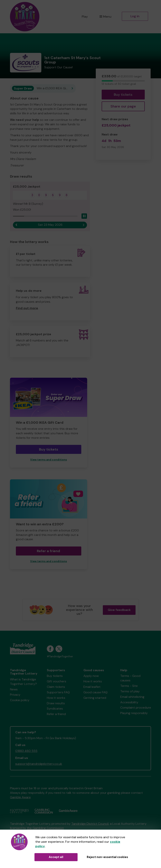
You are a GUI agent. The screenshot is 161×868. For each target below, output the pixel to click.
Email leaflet (92, 687)
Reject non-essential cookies (107, 857)
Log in (135, 16)
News (14, 689)
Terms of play (130, 691)
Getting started (95, 698)
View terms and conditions (49, 460)
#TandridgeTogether (60, 656)
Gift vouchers (57, 681)
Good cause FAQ (95, 692)
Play (85, 17)
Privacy (15, 695)
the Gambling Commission (45, 828)
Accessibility (129, 702)
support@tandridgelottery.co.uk (39, 764)
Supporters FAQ (58, 692)
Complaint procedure (136, 708)
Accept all (56, 857)
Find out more (27, 308)
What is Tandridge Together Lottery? (23, 682)
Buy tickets (123, 95)
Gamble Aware (20, 797)
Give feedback (119, 610)
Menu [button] (105, 17)
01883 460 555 (26, 751)
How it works (56, 698)
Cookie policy (20, 700)
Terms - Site (129, 686)
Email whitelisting (132, 697)
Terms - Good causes (130, 678)
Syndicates (55, 709)
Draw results (56, 703)
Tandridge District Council (90, 824)
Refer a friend (48, 551)
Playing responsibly (134, 713)
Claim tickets (56, 687)
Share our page (123, 106)
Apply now (91, 676)
